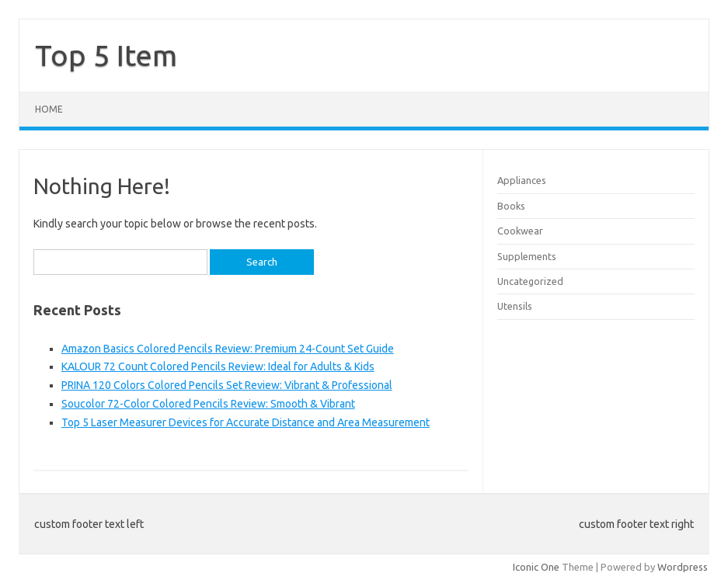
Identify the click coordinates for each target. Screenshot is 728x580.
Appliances (522, 180)
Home (49, 109)
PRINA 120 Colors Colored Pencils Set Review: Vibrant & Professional (227, 385)
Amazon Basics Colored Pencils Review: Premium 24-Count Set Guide (228, 349)
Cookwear (520, 231)
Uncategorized (530, 281)
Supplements (527, 256)
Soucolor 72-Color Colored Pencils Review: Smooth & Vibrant (208, 404)
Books (511, 206)
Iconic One (536, 567)
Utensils (515, 306)
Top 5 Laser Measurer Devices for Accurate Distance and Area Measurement (246, 422)
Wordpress (683, 567)
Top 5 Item (106, 55)
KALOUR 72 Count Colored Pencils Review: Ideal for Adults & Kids (218, 366)
